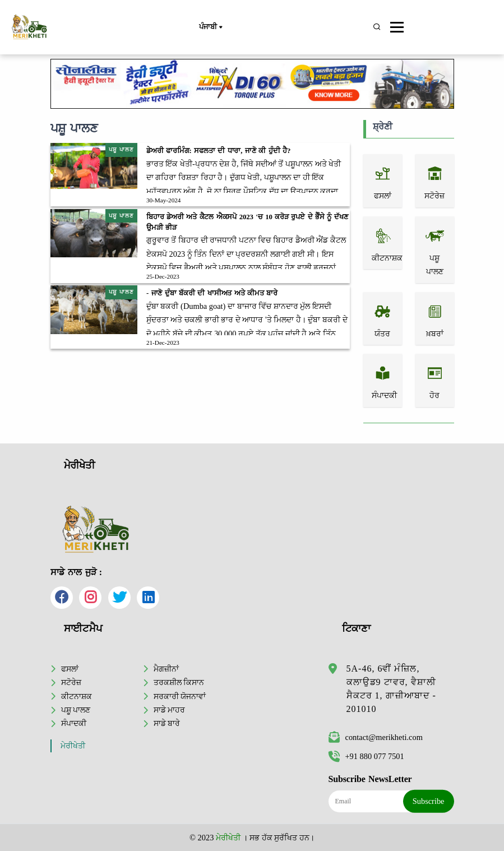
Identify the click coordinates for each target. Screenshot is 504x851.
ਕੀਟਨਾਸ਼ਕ (77, 696)
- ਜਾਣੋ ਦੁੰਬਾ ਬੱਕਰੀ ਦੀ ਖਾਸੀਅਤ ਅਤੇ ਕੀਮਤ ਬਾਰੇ (212, 293)
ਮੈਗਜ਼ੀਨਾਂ (166, 669)
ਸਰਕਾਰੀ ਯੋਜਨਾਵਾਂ (180, 696)
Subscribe (429, 801)
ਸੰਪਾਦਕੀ (74, 723)
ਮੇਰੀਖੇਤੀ (73, 746)
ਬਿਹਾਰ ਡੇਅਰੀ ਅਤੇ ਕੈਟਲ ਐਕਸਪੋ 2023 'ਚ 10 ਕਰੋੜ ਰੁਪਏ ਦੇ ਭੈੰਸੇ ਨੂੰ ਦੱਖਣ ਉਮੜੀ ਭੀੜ (247, 222)
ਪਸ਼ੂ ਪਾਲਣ (76, 710)
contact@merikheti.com (376, 737)
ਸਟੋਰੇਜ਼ (71, 682)
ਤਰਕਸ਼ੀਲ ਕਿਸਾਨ (179, 682)
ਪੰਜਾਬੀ (210, 27)
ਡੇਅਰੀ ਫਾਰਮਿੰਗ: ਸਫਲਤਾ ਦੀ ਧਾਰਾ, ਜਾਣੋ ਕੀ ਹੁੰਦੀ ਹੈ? (218, 151)
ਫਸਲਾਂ (70, 669)
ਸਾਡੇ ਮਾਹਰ (170, 710)
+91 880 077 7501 (366, 756)
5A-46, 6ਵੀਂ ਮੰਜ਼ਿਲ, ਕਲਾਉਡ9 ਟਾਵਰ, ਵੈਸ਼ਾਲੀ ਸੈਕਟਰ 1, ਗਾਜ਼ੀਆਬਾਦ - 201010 (391, 689)
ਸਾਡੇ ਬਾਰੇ (167, 723)
